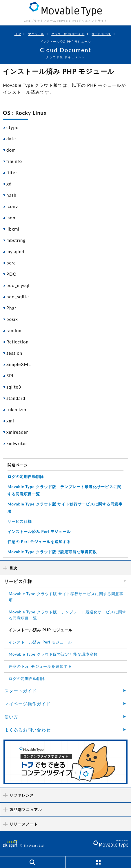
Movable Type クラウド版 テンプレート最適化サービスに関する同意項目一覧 (68, 615)
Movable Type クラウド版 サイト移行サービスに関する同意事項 (66, 597)
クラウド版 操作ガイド (68, 34)
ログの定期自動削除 (26, 477)
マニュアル (36, 34)
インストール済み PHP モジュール (41, 630)
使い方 (11, 717)
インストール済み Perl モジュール (39, 532)
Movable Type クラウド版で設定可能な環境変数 (52, 552)
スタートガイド (21, 691)
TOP (18, 34)
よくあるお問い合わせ (28, 730)
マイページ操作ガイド (28, 704)
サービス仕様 (101, 34)
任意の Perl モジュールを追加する (39, 542)
